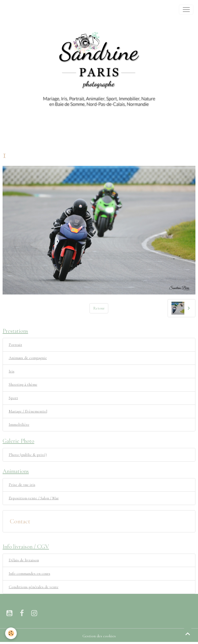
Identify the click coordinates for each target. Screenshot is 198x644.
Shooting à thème (23, 384)
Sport (13, 398)
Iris (12, 371)
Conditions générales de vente (34, 587)
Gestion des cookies (99, 636)
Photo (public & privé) (28, 455)
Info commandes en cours (30, 573)
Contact (20, 521)
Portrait (15, 345)
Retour (99, 308)
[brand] (11, 10)
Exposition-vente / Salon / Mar (34, 498)
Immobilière (19, 424)
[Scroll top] (188, 634)
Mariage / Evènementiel (28, 411)
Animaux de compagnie (28, 358)
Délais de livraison (24, 560)
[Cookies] (11, 633)
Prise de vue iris (22, 485)
